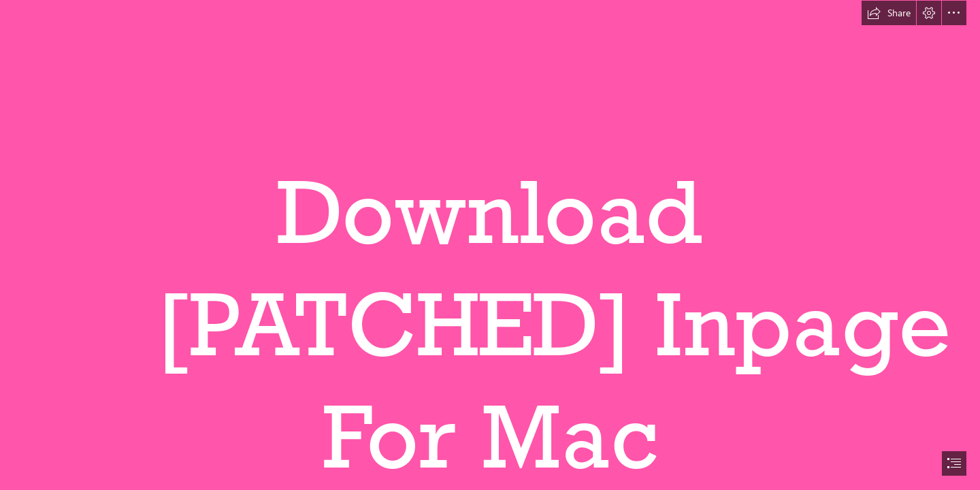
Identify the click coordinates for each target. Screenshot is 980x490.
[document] (490, 245)
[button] (889, 13)
